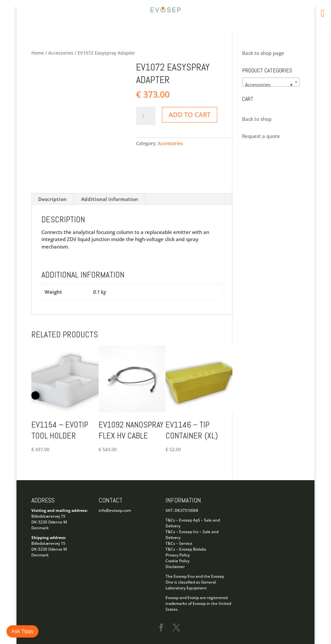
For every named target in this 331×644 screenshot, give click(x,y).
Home (38, 53)
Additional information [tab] (110, 199)
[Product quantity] (146, 116)
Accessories (61, 53)
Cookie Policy (177, 561)
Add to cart (190, 115)
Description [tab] (52, 199)
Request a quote (261, 136)
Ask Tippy (22, 631)
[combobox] (271, 82)
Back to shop (257, 119)
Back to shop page (263, 53)
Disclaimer (175, 567)
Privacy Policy (178, 555)
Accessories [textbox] (269, 85)
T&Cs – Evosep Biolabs (186, 549)
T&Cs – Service (179, 543)
